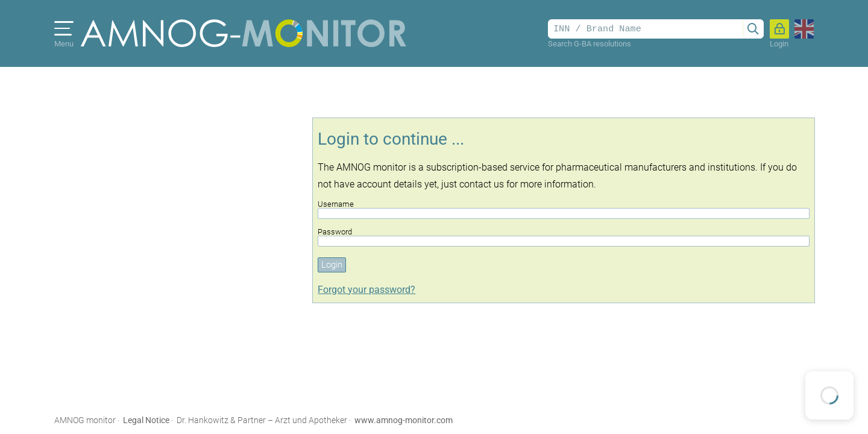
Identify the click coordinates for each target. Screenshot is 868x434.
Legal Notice (146, 420)
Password (564, 237)
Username (564, 209)
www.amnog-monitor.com (404, 420)
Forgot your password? (366, 290)
